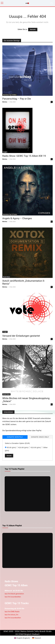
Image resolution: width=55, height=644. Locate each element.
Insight (5, 152)
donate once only (40, 437)
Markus (5, 102)
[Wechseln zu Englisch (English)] (22, 638)
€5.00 (11, 447)
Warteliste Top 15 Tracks (10, 214)
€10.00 (23, 447)
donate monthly (15, 437)
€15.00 (36, 447)
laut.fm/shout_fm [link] (11, 615)
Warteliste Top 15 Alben (10, 95)
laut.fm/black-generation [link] (14, 594)
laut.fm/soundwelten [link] (13, 597)
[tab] (15, 437)
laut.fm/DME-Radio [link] (12, 612)
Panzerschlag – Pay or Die (17, 99)
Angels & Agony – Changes (17, 218)
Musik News (6, 277)
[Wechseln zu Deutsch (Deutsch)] (36, 638)
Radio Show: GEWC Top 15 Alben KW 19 (24, 156)
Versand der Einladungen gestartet (21, 336)
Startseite (33, 30)
